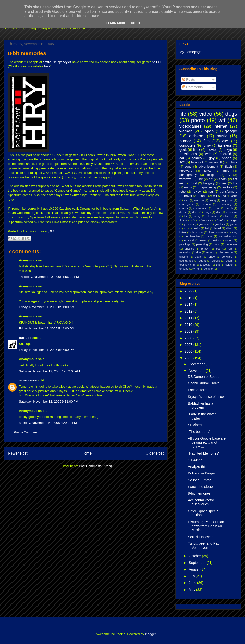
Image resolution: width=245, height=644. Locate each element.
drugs (207, 212)
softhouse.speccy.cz (57, 62)
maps (188, 187)
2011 (189, 318)
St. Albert (195, 425)
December (197, 364)
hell (207, 228)
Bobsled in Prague (202, 473)
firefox (229, 216)
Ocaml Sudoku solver (204, 383)
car (182, 158)
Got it (136, 23)
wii (215, 196)
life (183, 114)
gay (212, 158)
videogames (190, 126)
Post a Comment (26, 432)
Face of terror (198, 390)
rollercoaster (225, 252)
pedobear (231, 244)
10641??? (196, 460)
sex (182, 162)
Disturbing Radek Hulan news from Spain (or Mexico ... (206, 526)
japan (209, 131)
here (47, 66)
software (227, 257)
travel (188, 196)
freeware (206, 220)
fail (186, 216)
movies (212, 150)
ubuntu (202, 196)
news (203, 240)
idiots (208, 171)
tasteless (225, 145)
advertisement (208, 167)
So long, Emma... (201, 480)
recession (185, 252)
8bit (200, 179)
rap (230, 249)
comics (184, 208)
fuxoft (220, 220)
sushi (229, 261)
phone (227, 158)
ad (224, 196)
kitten (183, 232)
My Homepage (190, 52)
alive (186, 200)
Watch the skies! (200, 487)
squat (202, 261)
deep (195, 212)
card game (187, 204)
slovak (198, 257)
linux (197, 150)
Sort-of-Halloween (202, 537)
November (197, 371)
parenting (202, 244)
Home (87, 453)
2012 (189, 311)
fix (194, 220)
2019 (189, 298)
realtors (227, 187)
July (192, 576)
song (188, 167)
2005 (189, 358)
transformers (228, 192)
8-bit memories (27, 53)
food (194, 183)
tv (229, 175)
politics (233, 162)
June (193, 583)
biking (212, 200)
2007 (189, 345)
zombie (208, 269)
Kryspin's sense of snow (206, 397)
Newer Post (18, 453)
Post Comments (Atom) (95, 466)
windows (185, 179)
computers (187, 145)
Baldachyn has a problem (201, 405)
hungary (209, 183)
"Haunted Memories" (204, 453)
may (235, 232)
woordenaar (28, 380)
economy (232, 212)
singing (184, 257)
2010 (189, 325)
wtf (222, 120)
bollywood (227, 200)
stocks (216, 261)
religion (212, 175)
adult (234, 196)
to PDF (157, 62)
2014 (189, 304)
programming (207, 187)
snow (212, 257)
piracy (205, 249)
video (206, 114)
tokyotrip (205, 265)
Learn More (116, 23)
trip (218, 265)
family (197, 216)
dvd (218, 212)
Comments (193, 87)
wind (196, 269)
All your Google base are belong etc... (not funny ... (207, 443)
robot (209, 252)
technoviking (187, 265)
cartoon (206, 204)
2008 (189, 338)
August (194, 569)
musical (189, 240)
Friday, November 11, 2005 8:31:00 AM (47, 307)
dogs (231, 114)
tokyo (228, 150)
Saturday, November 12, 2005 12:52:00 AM (49, 371)
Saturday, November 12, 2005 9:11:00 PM (49, 401)
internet (220, 126)
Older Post (155, 453)
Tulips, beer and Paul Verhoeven (204, 545)
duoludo (25, 338)
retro (183, 192)
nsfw (216, 240)
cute (225, 141)
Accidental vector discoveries (201, 502)
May (192, 590)
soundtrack (186, 261)
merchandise (192, 236)
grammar (204, 224)
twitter (229, 265)
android (225, 154)
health (196, 228)
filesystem (213, 216)
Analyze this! (198, 467)
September (197, 563)
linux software (217, 232)
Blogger (150, 634)
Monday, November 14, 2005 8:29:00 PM (48, 423)
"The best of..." (199, 432)
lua (235, 183)
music (222, 136)
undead (184, 269)
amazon (199, 200)
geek (183, 150)
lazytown (197, 232)
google (231, 131)
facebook (197, 162)
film (207, 141)
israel (218, 228)
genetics (189, 224)
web (208, 154)
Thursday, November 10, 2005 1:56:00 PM (49, 277)
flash (228, 167)
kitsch (229, 228)
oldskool (197, 136)
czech (229, 208)
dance (183, 212)
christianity (225, 204)
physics (189, 249)
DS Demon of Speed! (204, 377)
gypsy (234, 224)
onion (229, 240)
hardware (186, 171)
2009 (189, 331)
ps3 (218, 249)
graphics (220, 224)
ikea (224, 183)
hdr (185, 228)
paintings (185, 244)
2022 (189, 291)
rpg (211, 192)
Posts (189, 79)
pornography (188, 175)
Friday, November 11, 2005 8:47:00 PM (47, 350)
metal (209, 236)
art (211, 179)
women (186, 131)
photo (198, 120)
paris (217, 244)
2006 (189, 351)
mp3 (226, 171)
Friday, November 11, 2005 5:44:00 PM (47, 328)
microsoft (216, 162)
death (223, 179)
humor (185, 141)
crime (217, 208)
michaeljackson (228, 236)
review (197, 192)
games (196, 158)
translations (188, 154)
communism (201, 208)
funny (207, 145)
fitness (183, 220)
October (195, 556)
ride (199, 252)
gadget (233, 220)
